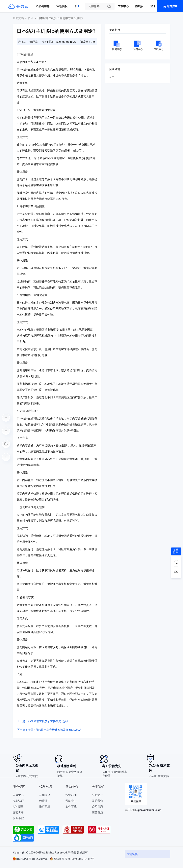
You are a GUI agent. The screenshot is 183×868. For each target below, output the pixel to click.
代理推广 (45, 801)
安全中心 (18, 795)
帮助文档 (18, 18)
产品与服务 (43, 6)
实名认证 (18, 801)
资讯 (31, 18)
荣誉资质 (97, 812)
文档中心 (123, 6)
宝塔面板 (62, 6)
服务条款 (18, 818)
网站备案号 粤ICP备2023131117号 (74, 859)
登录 (153, 6)
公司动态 (97, 807)
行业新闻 (71, 795)
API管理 (18, 807)
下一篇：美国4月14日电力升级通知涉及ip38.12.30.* (49, 730)
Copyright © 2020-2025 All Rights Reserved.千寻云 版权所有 (50, 852)
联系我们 (97, 801)
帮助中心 (71, 801)
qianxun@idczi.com (149, 810)
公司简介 (97, 795)
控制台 (140, 6)
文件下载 (71, 807)
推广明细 (45, 807)
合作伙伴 (45, 795)
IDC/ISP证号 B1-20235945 (32, 859)
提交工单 (18, 812)
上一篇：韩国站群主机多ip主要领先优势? (43, 721)
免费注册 (172, 6)
